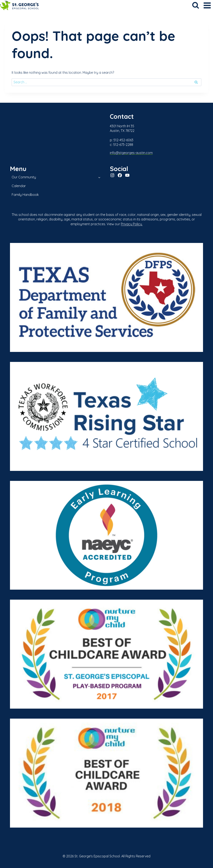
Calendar (19, 186)
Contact (122, 116)
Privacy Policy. (132, 224)
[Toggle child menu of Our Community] (99, 177)
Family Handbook (25, 195)
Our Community (24, 177)
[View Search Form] (196, 5)
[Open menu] (207, 5)
